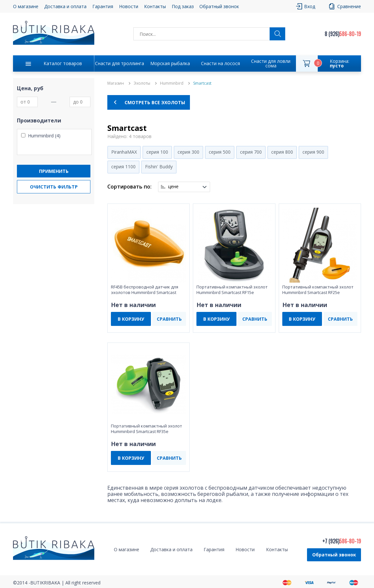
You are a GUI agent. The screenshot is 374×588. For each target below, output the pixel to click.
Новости (129, 6)
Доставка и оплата (65, 6)
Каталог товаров (63, 63)
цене (173, 187)
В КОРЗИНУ (131, 319)
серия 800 (282, 152)
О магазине (26, 6)
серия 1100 (123, 167)
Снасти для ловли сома (271, 63)
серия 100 (157, 152)
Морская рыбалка (170, 63)
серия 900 (313, 152)
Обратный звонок (219, 6)
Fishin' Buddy (159, 167)
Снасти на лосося (220, 63)
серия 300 (188, 152)
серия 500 (220, 152)
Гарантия (103, 6)
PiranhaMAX (124, 152)
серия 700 (251, 152)
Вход (310, 6)
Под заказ (183, 6)
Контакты (155, 6)
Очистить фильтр (54, 187)
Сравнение (349, 6)
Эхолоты (142, 83)
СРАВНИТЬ (169, 319)
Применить (54, 171)
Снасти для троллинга (120, 63)
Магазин (116, 83)
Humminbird (172, 83)
